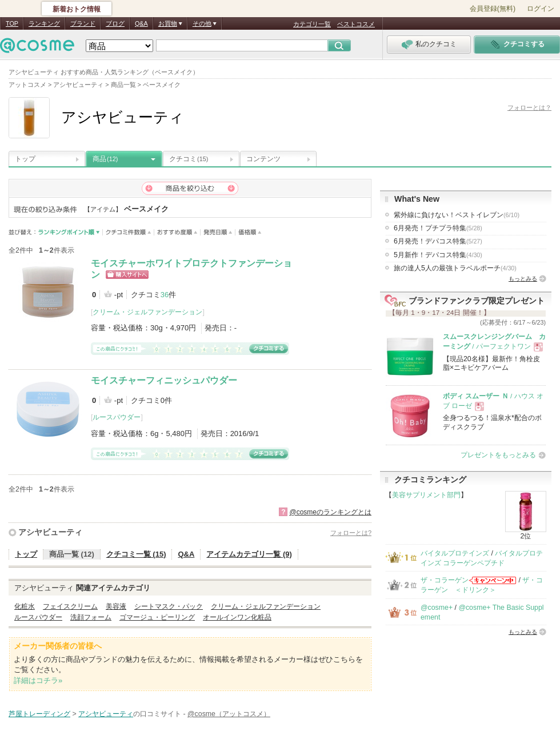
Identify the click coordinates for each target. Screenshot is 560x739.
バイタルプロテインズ (455, 553)
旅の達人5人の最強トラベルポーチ (455, 268)
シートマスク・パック (169, 606)
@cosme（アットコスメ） (229, 714)
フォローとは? (351, 533)
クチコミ (189, 159)
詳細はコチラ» (38, 680)
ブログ (115, 23)
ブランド (83, 23)
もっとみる (523, 279)
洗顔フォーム (91, 617)
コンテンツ (263, 159)
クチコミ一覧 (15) (136, 554)
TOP (12, 23)
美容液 (116, 606)
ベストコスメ (356, 24)
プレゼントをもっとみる (498, 455)
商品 (105, 159)
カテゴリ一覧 (312, 24)
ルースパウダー (117, 417)
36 (165, 295)
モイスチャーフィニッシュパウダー (164, 380)
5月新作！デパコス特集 (438, 255)
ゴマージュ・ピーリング (157, 617)
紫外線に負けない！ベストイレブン (457, 215)
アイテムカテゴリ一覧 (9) (249, 554)
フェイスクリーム (70, 606)
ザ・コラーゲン (445, 580)
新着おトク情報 (77, 9)
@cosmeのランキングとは (330, 512)
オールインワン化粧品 (237, 617)
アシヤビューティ (50, 532)
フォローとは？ (529, 107)
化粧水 (25, 606)
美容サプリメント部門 (426, 495)
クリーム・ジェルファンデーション (147, 312)
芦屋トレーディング (39, 714)
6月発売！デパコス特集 (438, 241)
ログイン (541, 9)
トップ (25, 159)
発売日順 (218, 232)
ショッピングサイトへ (127, 275)
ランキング (44, 23)
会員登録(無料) (493, 9)
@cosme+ (437, 608)
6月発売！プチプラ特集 (438, 228)
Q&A (141, 23)
